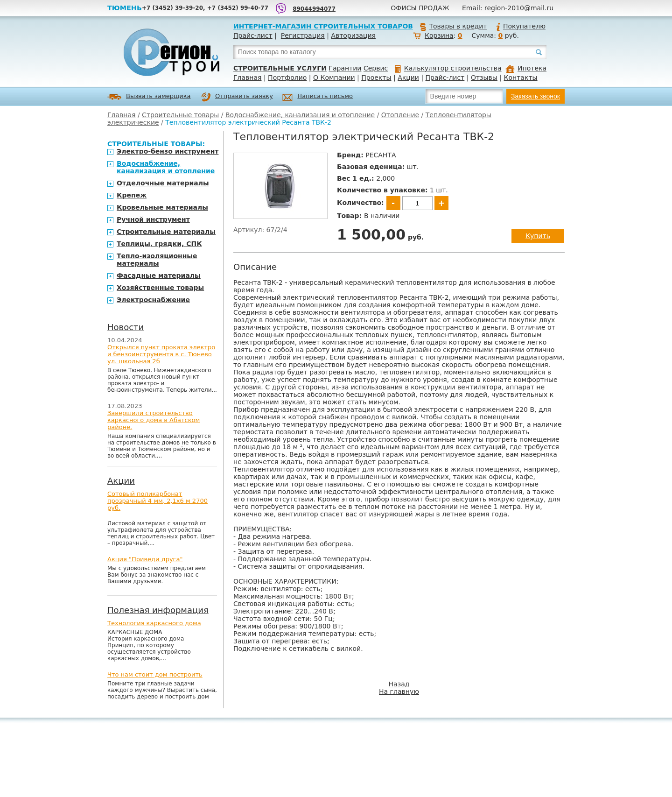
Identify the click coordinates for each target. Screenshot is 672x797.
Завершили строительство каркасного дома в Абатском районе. (154, 420)
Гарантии (345, 68)
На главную (399, 691)
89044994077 (314, 9)
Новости (126, 327)
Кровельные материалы (162, 207)
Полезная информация (158, 610)
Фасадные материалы (159, 275)
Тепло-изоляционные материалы (157, 260)
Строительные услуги (280, 68)
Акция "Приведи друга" (145, 559)
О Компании (334, 78)
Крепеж (132, 195)
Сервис (376, 68)
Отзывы (484, 78)
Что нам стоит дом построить (155, 674)
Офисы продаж (420, 8)
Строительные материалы (166, 232)
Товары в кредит (453, 26)
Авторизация (353, 35)
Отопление (400, 115)
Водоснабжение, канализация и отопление (300, 115)
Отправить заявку (237, 97)
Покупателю (520, 26)
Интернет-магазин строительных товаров (323, 26)
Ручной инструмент (153, 219)
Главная (247, 78)
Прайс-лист (253, 35)
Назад (399, 684)
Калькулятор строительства (448, 68)
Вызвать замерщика (149, 97)
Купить (538, 236)
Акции (408, 78)
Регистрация (303, 35)
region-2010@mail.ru (519, 8)
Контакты (521, 78)
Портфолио (287, 78)
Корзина (439, 35)
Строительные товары (180, 115)
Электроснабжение (153, 300)
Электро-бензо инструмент (168, 151)
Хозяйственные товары (160, 288)
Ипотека (526, 68)
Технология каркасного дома (154, 623)
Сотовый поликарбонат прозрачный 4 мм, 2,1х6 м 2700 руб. (157, 501)
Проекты (376, 78)
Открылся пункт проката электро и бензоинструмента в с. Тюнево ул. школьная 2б (161, 354)
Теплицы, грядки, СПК (159, 244)
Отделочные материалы (163, 183)
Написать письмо (318, 97)
